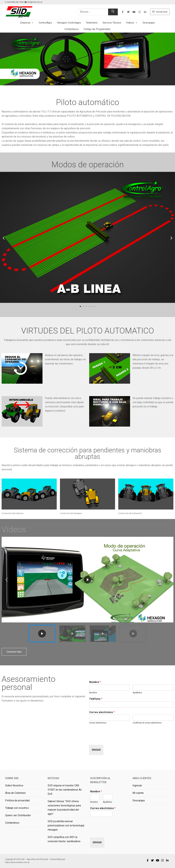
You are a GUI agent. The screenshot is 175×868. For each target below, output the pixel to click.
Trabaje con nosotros (17, 808)
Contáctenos (72, 29)
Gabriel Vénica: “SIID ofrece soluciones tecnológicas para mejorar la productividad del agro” (64, 808)
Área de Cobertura (15, 793)
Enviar (96, 750)
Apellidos (137, 693)
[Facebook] (123, 12)
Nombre (95, 682)
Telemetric (92, 23)
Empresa (27, 23)
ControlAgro (45, 23)
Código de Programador (97, 29)
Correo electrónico (102, 712)
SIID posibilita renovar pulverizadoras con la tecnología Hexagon (66, 825)
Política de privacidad (17, 800)
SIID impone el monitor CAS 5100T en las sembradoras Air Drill (65, 790)
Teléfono (96, 699)
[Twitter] (128, 12)
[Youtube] (134, 12)
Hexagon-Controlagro (69, 23)
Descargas (149, 23)
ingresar (160, 12)
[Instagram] (140, 12)
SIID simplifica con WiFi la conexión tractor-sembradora (64, 839)
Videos (132, 23)
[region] (87, 591)
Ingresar (137, 785)
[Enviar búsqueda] (113, 12)
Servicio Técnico (112, 23)
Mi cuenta (138, 793)
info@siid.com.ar (35, 2)
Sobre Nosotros (14, 785)
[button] (4, 238)
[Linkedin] (145, 12)
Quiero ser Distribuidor (18, 815)
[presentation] (114, 740)
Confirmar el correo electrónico (147, 723)
